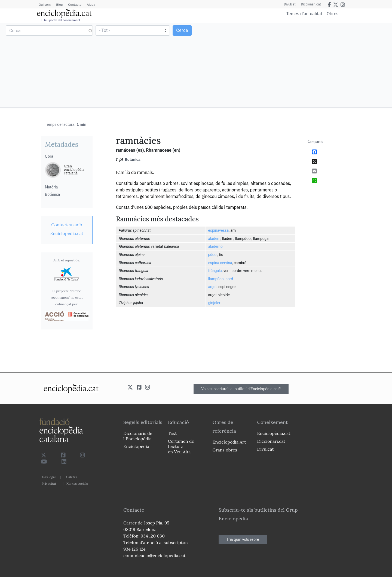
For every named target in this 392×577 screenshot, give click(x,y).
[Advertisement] (293, 65)
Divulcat (290, 4)
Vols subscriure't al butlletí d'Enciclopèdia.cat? (241, 389)
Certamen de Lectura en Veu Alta (181, 446)
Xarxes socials (77, 483)
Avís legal (49, 477)
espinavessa (219, 230)
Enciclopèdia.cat (274, 433)
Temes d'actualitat (304, 14)
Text (172, 433)
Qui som (45, 4)
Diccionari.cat (311, 4)
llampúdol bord (221, 279)
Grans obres (225, 450)
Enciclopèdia (136, 446)
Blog (59, 4)
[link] (67, 229)
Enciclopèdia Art (229, 442)
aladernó (215, 246)
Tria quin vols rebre (243, 539)
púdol (213, 255)
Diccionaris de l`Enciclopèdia (138, 436)
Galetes (72, 477)
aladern (214, 239)
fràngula (215, 271)
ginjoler (214, 303)
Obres (333, 13)
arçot (212, 287)
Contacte (75, 4)
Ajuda (91, 4)
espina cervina (220, 263)
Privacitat (49, 483)
